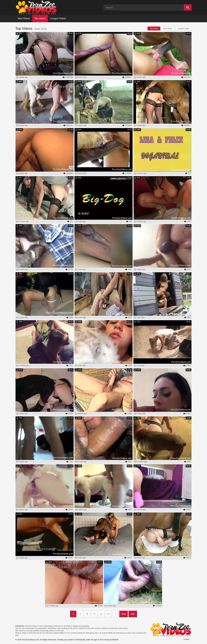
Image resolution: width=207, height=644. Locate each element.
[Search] (188, 7)
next (123, 614)
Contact (186, 639)
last (133, 614)
